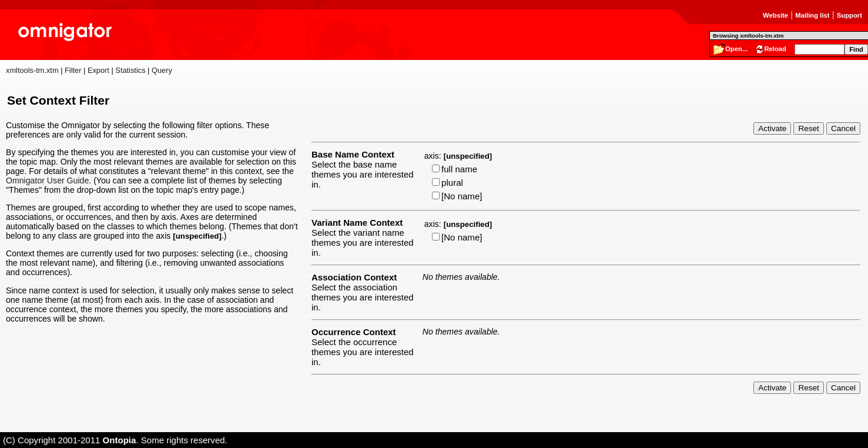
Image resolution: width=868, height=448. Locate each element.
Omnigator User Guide (47, 180)
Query (162, 70)
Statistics (130, 70)
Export (98, 70)
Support (849, 15)
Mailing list (812, 15)
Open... (736, 49)
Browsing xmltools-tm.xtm (748, 36)
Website (775, 15)
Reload (775, 49)
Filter (73, 70)
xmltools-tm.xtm (32, 70)
